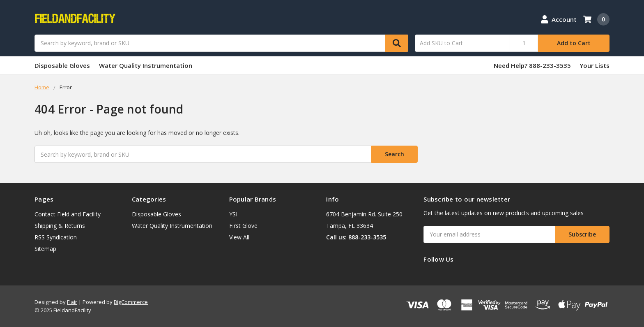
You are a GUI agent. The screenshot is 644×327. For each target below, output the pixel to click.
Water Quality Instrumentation (146, 65)
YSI (233, 214)
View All (239, 237)
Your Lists (595, 65)
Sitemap (45, 249)
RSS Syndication (56, 237)
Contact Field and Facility (68, 214)
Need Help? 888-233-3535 (532, 65)
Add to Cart (574, 43)
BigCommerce (131, 302)
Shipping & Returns (60, 226)
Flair (72, 302)
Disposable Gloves (62, 65)
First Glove (243, 226)
